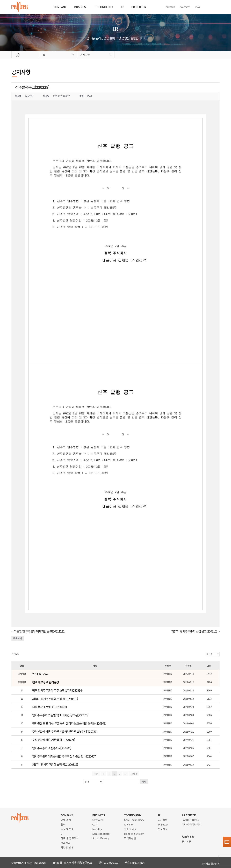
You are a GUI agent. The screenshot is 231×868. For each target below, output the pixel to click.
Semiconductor (101, 834)
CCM (95, 824)
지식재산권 (130, 838)
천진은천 (186, 842)
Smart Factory (101, 838)
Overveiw (98, 820)
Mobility (97, 829)
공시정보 (163, 820)
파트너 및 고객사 (70, 838)
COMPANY (50, 7)
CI (62, 834)
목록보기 (18, 638)
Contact (197, 7)
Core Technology (134, 820)
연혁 (63, 824)
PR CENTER (147, 7)
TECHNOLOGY (103, 7)
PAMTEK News (190, 820)
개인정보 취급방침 (210, 862)
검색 (144, 782)
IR (126, 7)
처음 (97, 774)
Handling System (134, 834)
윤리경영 (65, 843)
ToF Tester (130, 829)
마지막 (133, 774)
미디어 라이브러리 (191, 824)
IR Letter (163, 824)
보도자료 (163, 829)
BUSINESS (75, 7)
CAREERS (181, 7)
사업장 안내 (67, 847)
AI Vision (129, 824)
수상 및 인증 (67, 829)
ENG (210, 7)
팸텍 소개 (66, 820)
